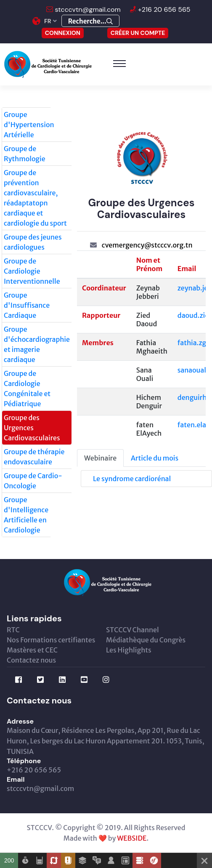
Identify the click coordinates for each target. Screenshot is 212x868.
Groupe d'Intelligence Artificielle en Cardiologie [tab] (26, 515)
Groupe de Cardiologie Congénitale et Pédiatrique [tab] (27, 389)
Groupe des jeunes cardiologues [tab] (33, 242)
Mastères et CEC (32, 650)
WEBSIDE (132, 838)
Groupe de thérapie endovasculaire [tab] (34, 457)
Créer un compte (138, 33)
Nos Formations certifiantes (51, 640)
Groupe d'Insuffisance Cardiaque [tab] (27, 305)
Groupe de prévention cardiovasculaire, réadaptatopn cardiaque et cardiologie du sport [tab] (35, 198)
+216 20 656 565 (163, 9)
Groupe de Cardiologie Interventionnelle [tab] (32, 271)
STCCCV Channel (132, 630)
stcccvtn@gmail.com (87, 9)
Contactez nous (31, 660)
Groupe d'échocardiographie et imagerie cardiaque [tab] (37, 344)
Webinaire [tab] (100, 458)
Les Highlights (129, 650)
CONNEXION (63, 33)
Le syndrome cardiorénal (132, 479)
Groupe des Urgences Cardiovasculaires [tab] (32, 428)
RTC (13, 630)
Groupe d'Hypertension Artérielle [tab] (29, 125)
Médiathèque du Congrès (146, 640)
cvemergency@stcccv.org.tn (147, 245)
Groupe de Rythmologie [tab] (25, 154)
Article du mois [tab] (155, 458)
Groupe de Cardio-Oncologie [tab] (33, 481)
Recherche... (90, 21)
